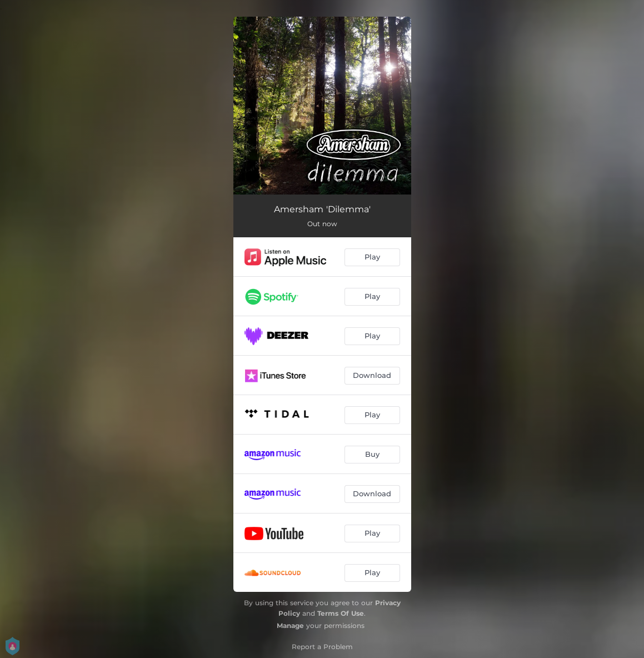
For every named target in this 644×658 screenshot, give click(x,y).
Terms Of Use (341, 613)
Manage (290, 625)
